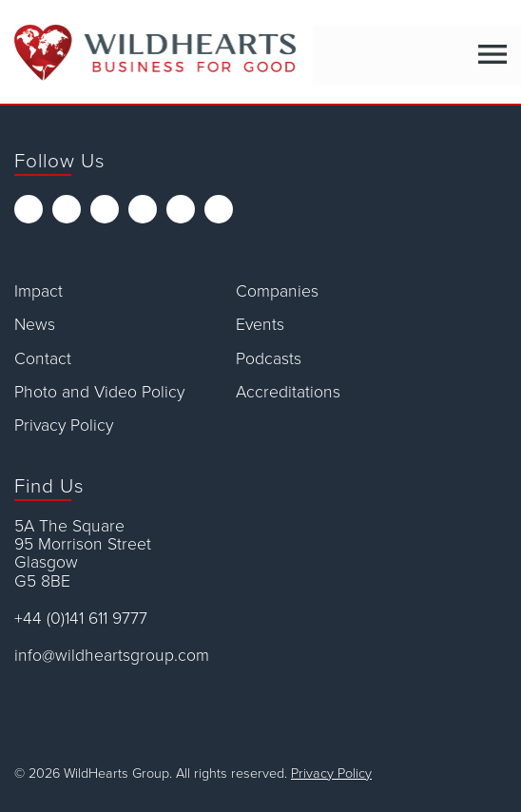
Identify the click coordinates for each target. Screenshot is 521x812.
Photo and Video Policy (99, 392)
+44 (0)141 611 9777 (81, 619)
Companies (277, 291)
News (35, 325)
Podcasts (269, 359)
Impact (39, 291)
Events (260, 325)
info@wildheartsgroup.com (112, 656)
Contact (43, 359)
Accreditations (288, 392)
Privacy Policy (64, 425)
